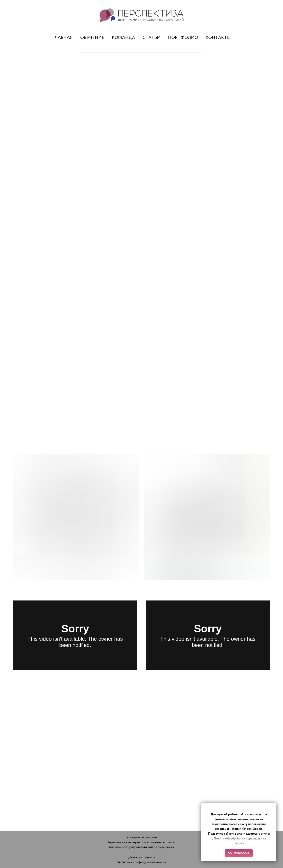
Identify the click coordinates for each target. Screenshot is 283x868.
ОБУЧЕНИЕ (92, 38)
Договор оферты (142, 857)
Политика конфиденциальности (141, 862)
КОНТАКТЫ (218, 38)
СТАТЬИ (152, 38)
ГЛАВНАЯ (62, 38)
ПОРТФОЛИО (183, 38)
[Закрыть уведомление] (273, 807)
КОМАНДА (123, 38)
